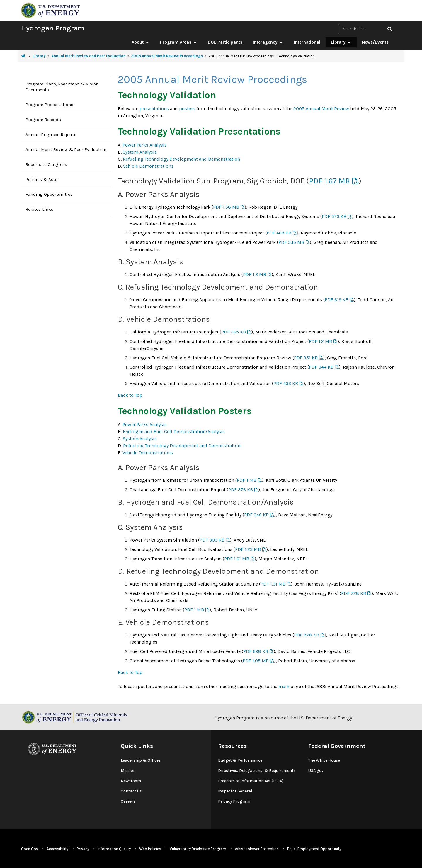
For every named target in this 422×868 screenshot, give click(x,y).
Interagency (268, 42)
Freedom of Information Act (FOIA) (251, 781)
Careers (128, 801)
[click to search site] (390, 29)
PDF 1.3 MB (255, 274)
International (307, 42)
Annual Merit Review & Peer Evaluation (66, 149)
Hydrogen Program (53, 28)
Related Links (39, 209)
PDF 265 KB (234, 332)
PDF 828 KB (307, 635)
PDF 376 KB (241, 490)
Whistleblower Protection (257, 849)
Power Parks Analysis (145, 145)
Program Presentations (49, 105)
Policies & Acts (41, 179)
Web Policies (150, 849)
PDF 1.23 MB (248, 549)
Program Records (43, 120)
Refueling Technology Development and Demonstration (181, 159)
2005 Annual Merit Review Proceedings (167, 56)
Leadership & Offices (141, 760)
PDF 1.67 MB (329, 181)
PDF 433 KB (286, 383)
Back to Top (130, 395)
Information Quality (114, 849)
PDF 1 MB (247, 480)
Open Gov (30, 849)
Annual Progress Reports (51, 135)
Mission (128, 771)
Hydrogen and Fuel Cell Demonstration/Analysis (174, 432)
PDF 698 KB (256, 651)
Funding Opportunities (49, 194)
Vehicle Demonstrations (148, 166)
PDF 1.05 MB (256, 661)
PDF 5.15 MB (291, 242)
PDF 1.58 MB (226, 207)
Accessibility (57, 849)
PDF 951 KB (306, 358)
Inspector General (235, 791)
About (141, 42)
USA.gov (316, 771)
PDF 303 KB (212, 540)
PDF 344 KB (321, 367)
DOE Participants (225, 42)
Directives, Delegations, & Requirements (257, 771)
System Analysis (140, 152)
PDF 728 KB (354, 593)
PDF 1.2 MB (320, 341)
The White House (324, 760)
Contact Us (131, 791)
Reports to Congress (46, 164)
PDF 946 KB (256, 515)
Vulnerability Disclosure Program (198, 849)
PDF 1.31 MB (273, 584)
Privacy (83, 849)
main (284, 686)
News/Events (375, 42)
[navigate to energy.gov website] (50, 10)
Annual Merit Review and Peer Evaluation (89, 56)
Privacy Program (234, 801)
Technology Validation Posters (185, 411)
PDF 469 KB (279, 233)
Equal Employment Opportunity (314, 849)
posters (187, 109)
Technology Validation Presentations (199, 131)
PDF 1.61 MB (237, 559)
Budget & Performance (240, 760)
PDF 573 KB (334, 216)
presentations (154, 109)
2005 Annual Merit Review (321, 109)
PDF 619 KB (337, 300)
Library (341, 42)
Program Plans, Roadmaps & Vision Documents (62, 87)
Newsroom (131, 781)
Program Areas (179, 42)
